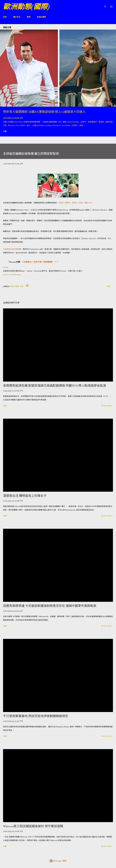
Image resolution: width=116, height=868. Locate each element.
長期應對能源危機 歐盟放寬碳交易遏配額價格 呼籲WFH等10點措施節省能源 (55, 386)
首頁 (5, 17)
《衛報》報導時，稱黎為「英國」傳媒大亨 (75, 203)
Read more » (107, 406)
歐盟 (29, 17)
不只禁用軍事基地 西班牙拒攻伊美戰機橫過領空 (36, 716)
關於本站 (17, 17)
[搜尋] (105, 5)
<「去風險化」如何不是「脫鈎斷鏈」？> (38, 262)
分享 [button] (5, 131)
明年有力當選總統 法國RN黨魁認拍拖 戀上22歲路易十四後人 (44, 112)
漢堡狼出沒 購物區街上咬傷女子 (25, 496)
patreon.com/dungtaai (12, 274)
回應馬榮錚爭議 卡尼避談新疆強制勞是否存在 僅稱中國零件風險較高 (50, 606)
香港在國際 (41, 17)
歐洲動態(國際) (26, 7)
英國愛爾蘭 (15, 286)
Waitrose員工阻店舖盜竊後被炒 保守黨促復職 (33, 826)
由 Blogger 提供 (58, 861)
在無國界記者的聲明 (11, 249)
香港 (22, 286)
